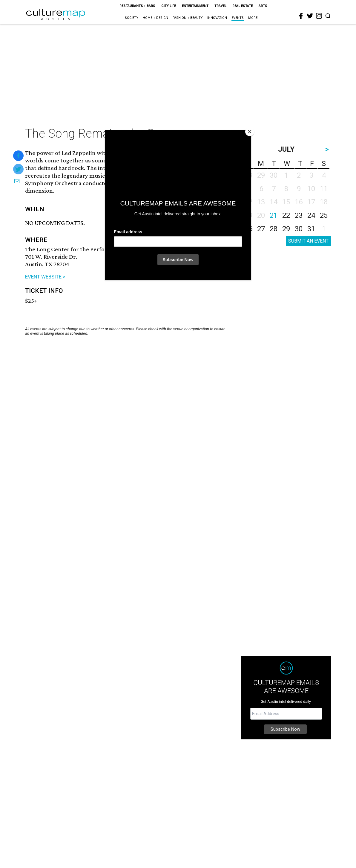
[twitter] (310, 16)
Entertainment (195, 6)
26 (248, 229)
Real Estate (243, 6)
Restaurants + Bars (137, 6)
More (253, 18)
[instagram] (319, 16)
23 (299, 215)
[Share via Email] (17, 181)
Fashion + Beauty (188, 18)
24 (311, 215)
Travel (220, 6)
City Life (169, 6)
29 (286, 229)
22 (286, 215)
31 (311, 229)
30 (299, 229)
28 (274, 229)
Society (132, 18)
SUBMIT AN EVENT (308, 241)
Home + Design (155, 18)
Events (238, 18)
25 (324, 215)
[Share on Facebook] (18, 156)
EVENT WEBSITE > (45, 277)
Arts (263, 6)
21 (274, 215)
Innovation (217, 18)
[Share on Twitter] (18, 169)
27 (261, 229)
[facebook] (301, 16)
